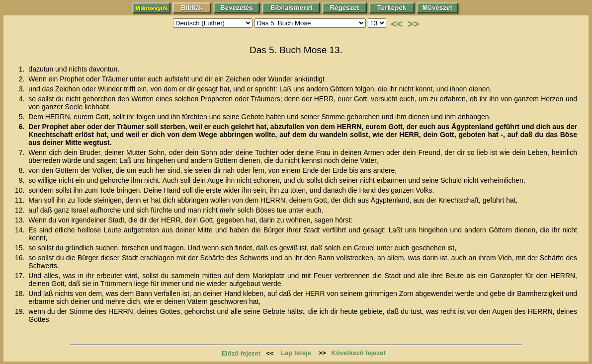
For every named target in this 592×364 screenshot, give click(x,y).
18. (21, 293)
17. (21, 276)
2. (23, 79)
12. (21, 210)
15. (21, 248)
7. (23, 152)
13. (21, 220)
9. (23, 180)
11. (21, 200)
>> (413, 24)
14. (21, 230)
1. (23, 69)
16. (21, 258)
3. (23, 89)
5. (23, 117)
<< (397, 24)
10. (21, 190)
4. (23, 99)
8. (23, 170)
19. (21, 311)
